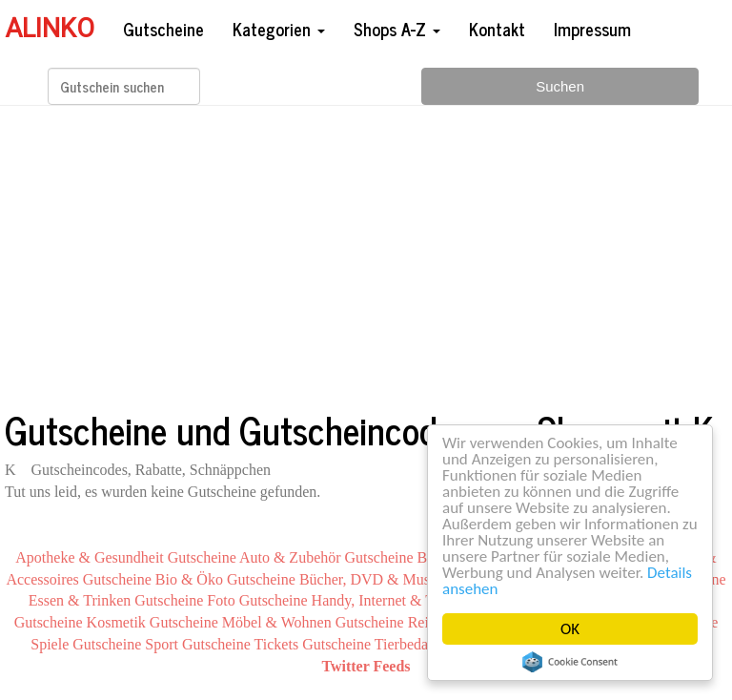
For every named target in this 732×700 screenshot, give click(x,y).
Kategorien (279, 29)
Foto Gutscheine (257, 600)
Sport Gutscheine (198, 644)
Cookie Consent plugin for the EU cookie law (570, 662)
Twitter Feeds (366, 666)
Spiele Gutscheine (86, 644)
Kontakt (497, 29)
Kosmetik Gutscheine (152, 622)
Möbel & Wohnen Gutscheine (313, 622)
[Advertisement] (366, 256)
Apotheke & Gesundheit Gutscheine (126, 557)
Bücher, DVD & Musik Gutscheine (407, 579)
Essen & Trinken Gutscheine (116, 600)
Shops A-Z (397, 29)
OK (570, 629)
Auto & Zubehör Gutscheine (326, 557)
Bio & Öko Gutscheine (225, 579)
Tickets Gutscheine (313, 644)
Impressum (592, 29)
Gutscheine (163, 29)
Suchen (560, 86)
